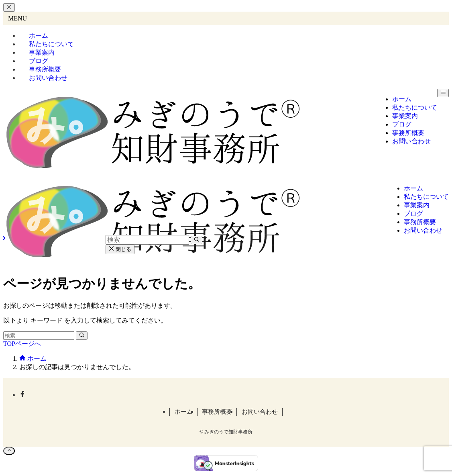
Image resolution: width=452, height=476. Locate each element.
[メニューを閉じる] (9, 7)
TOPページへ (22, 344)
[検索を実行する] (82, 336)
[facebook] (22, 395)
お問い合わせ (48, 78)
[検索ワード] (39, 336)
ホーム (184, 412)
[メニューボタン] (443, 93)
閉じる (120, 249)
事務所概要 (217, 412)
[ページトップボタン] (9, 451)
